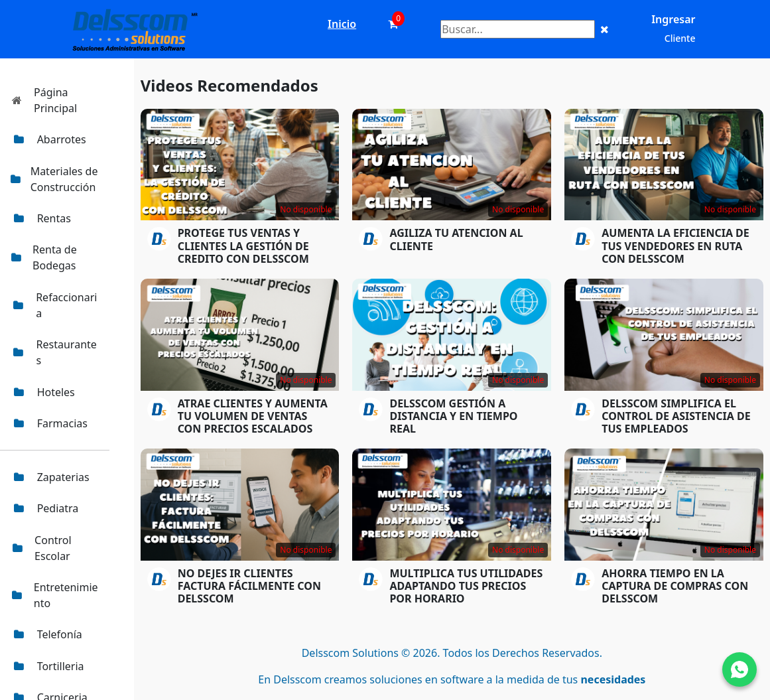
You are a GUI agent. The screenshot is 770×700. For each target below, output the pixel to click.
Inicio (342, 24)
